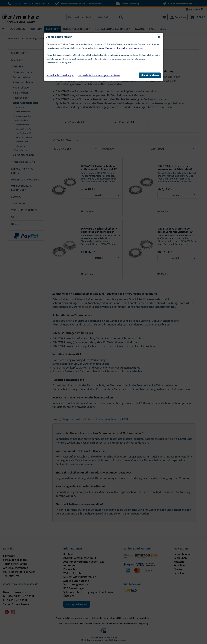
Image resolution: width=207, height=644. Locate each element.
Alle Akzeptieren (150, 75)
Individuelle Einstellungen (60, 75)
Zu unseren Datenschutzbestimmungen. (124, 48)
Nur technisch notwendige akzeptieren (99, 75)
